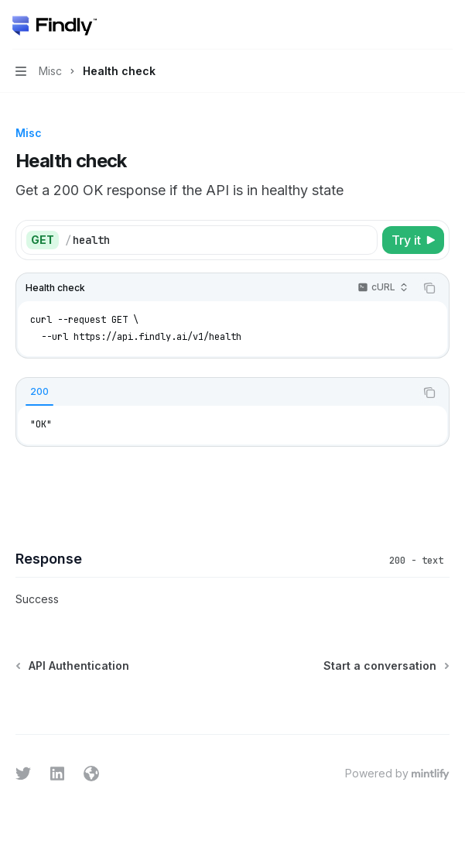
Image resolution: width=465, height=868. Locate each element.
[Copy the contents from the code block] (429, 288)
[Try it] (413, 240)
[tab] (39, 392)
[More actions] (445, 25)
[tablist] (215, 393)
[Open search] (415, 25)
